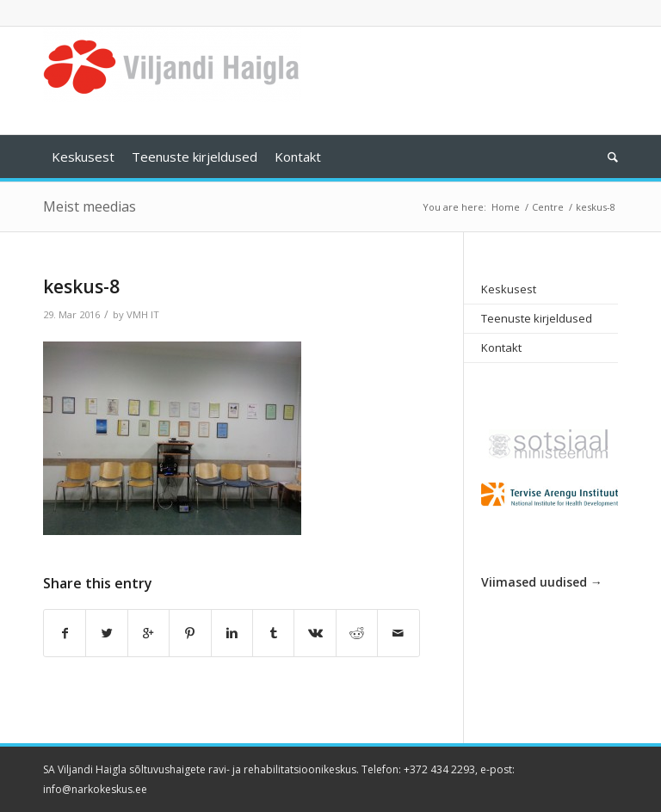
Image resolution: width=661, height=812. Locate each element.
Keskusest (509, 289)
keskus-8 (81, 286)
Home (506, 207)
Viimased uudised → (542, 582)
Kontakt (501, 348)
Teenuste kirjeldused (537, 318)
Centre (548, 207)
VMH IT (143, 314)
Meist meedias (90, 206)
